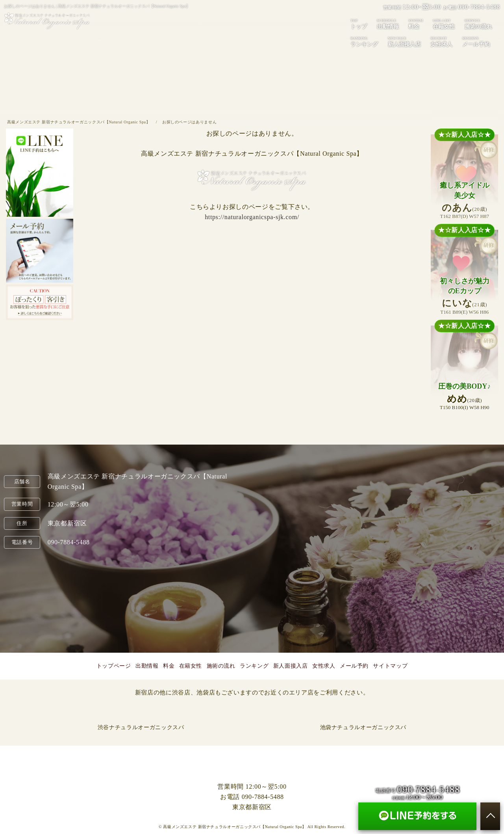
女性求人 (441, 41)
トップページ (114, 666)
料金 (416, 24)
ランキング (364, 41)
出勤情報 (388, 24)
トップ (359, 24)
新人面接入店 (404, 41)
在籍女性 (444, 24)
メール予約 (476, 41)
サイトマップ (390, 666)
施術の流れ (478, 24)
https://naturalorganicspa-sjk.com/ (252, 217)
